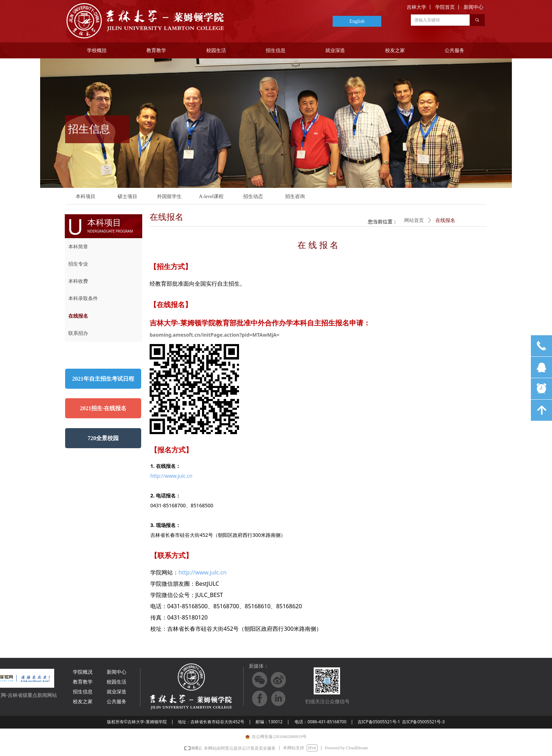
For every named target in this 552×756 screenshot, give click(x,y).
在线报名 (445, 220)
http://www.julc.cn (171, 476)
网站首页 (414, 220)
